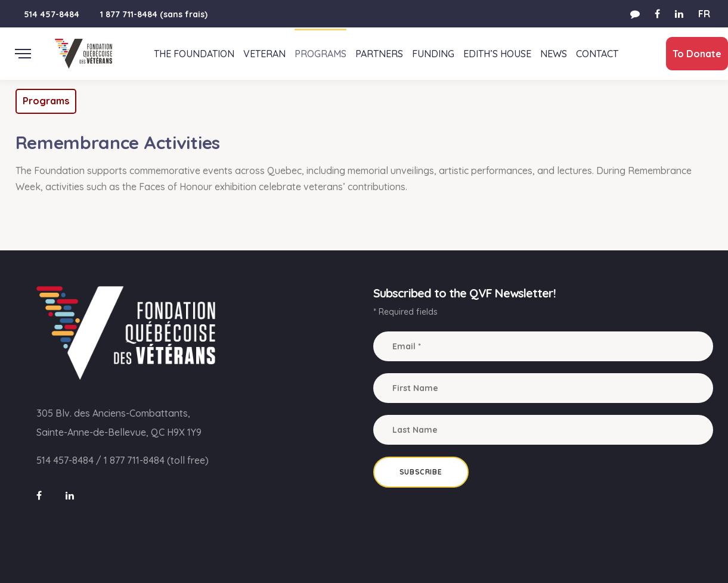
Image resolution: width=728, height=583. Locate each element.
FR (704, 14)
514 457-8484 (52, 14)
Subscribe (421, 472)
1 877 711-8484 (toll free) (156, 460)
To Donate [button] (692, 54)
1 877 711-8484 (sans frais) (154, 14)
